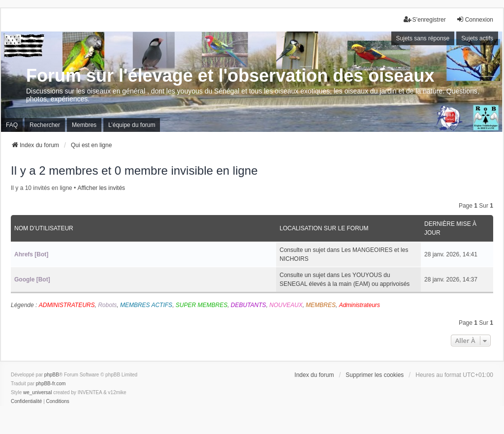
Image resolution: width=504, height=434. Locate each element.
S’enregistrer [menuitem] (425, 19)
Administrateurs (360, 305)
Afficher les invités (102, 188)
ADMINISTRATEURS (67, 305)
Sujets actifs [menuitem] (477, 38)
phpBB (52, 375)
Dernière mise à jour (450, 228)
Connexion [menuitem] (475, 19)
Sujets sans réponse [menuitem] (423, 38)
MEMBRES (321, 305)
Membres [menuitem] (84, 125)
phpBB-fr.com (51, 384)
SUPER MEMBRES (202, 305)
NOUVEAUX (286, 305)
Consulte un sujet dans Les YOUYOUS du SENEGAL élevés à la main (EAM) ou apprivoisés (345, 279)
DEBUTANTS (249, 305)
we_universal (37, 392)
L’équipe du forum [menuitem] (132, 125)
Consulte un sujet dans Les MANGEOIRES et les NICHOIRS (344, 254)
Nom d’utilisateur (44, 228)
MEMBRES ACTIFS (146, 305)
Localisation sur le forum (324, 228)
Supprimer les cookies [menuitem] (375, 375)
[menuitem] (26, 402)
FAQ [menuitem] (12, 125)
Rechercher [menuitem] (45, 125)
